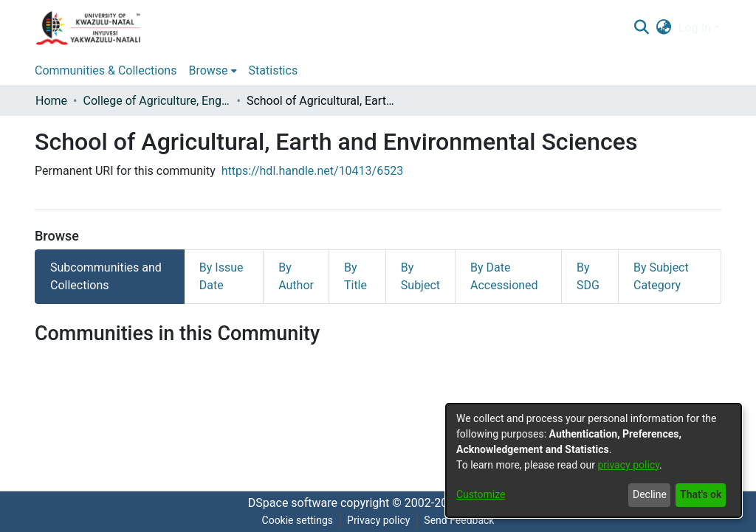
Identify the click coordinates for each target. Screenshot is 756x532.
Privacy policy (378, 520)
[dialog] (594, 460)
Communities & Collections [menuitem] (106, 70)
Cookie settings (298, 520)
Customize (481, 494)
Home (51, 101)
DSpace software (293, 503)
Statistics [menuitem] (274, 70)
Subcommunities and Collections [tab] (106, 276)
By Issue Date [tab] (221, 276)
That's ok (701, 494)
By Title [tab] (355, 276)
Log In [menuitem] (695, 28)
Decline (650, 494)
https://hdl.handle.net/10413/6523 (312, 171)
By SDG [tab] (588, 276)
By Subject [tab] (420, 276)
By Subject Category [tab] (661, 276)
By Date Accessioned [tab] (504, 276)
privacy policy (628, 465)
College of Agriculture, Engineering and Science (157, 101)
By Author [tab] (296, 276)
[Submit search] (641, 28)
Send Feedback (459, 520)
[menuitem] (664, 28)
